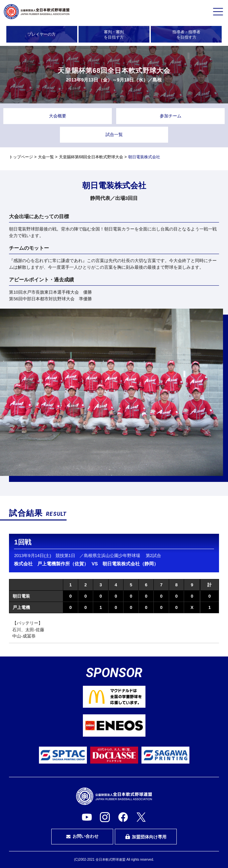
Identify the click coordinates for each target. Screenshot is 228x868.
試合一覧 (114, 135)
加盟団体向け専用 (146, 837)
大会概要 (58, 116)
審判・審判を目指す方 (114, 35)
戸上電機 (21, 607)
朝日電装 (21, 596)
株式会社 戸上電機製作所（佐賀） (51, 564)
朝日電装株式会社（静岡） (130, 564)
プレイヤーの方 (42, 34)
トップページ (21, 157)
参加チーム (171, 116)
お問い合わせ (82, 836)
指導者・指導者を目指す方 (186, 35)
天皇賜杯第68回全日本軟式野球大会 (91, 157)
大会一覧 (46, 157)
